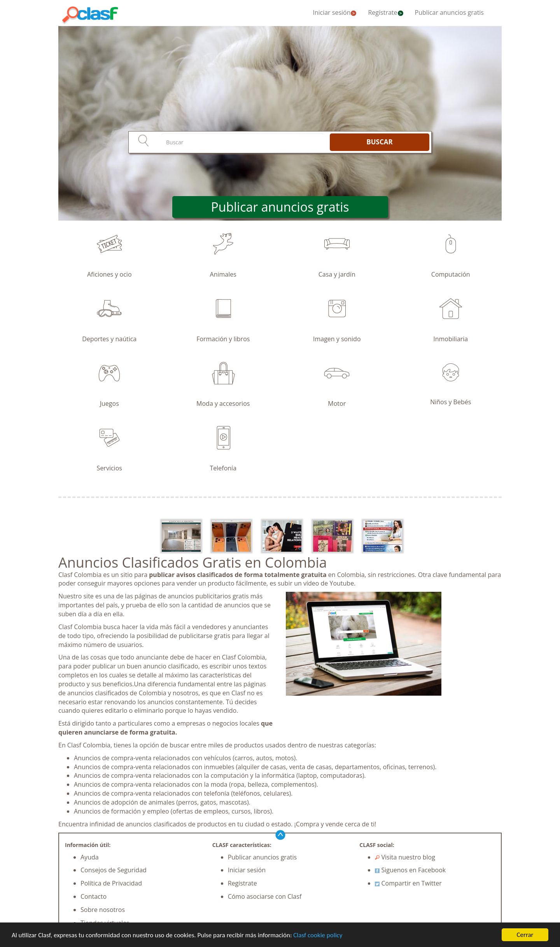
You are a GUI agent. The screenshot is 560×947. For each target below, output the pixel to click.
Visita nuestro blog (405, 857)
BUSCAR (379, 142)
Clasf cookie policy (318, 935)
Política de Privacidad (111, 883)
